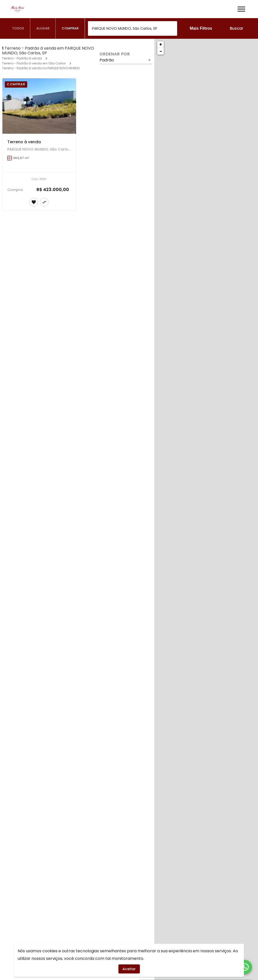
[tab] (18, 28)
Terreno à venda (24, 142)
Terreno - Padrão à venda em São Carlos (34, 63)
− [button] (161, 51)
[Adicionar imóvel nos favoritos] (34, 202)
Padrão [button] (107, 60)
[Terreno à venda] (39, 106)
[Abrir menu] (241, 9)
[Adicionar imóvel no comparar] (44, 202)
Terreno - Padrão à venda (22, 58)
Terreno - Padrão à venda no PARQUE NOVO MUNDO (41, 68)
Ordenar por (115, 54)
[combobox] (133, 28)
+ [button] (161, 44)
